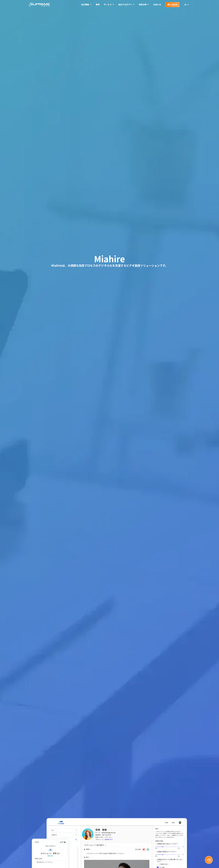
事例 (98, 4)
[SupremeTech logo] (39, 5)
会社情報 (86, 5)
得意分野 (144, 5)
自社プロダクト (126, 5)
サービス (109, 5)
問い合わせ (172, 4)
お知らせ (157, 4)
